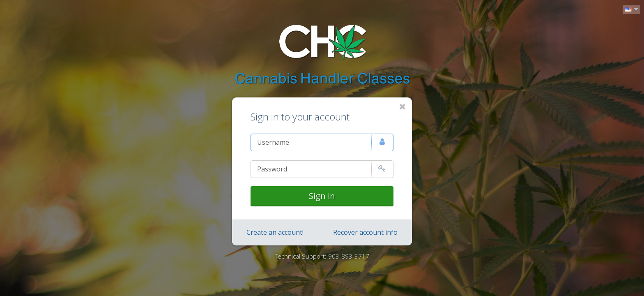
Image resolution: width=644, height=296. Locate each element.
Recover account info (365, 232)
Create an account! (275, 232)
